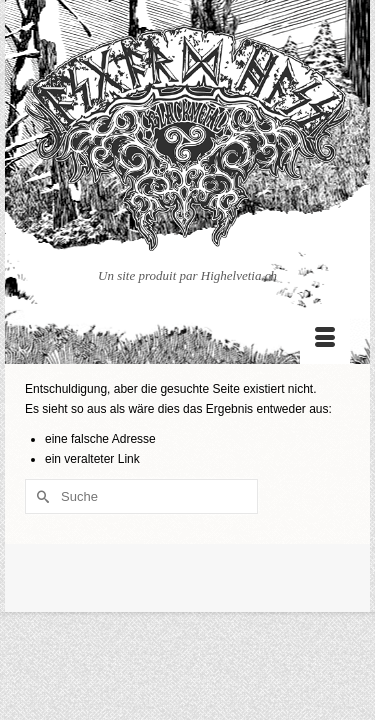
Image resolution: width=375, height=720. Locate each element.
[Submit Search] (40, 496)
